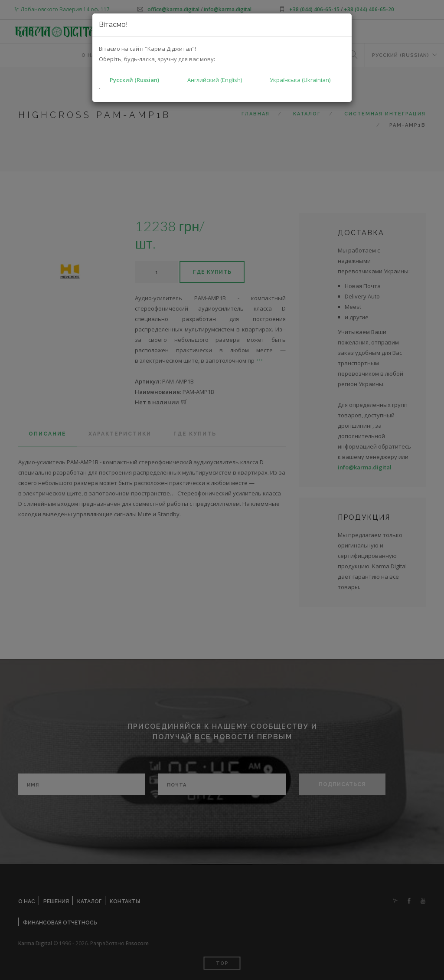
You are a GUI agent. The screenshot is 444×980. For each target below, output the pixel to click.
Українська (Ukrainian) (300, 80)
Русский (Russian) (134, 80)
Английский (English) (215, 80)
